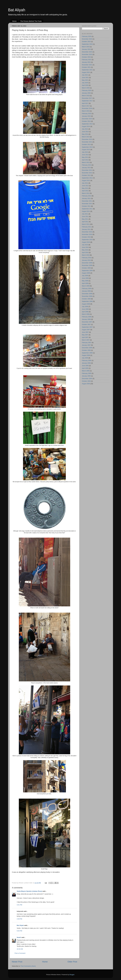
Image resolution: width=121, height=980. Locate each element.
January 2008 (86, 319)
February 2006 (87, 360)
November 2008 (87, 296)
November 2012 (87, 173)
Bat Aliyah (17, 10)
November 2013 (87, 142)
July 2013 (85, 152)
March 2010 (86, 255)
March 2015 (86, 111)
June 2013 (85, 155)
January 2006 (86, 363)
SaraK (19, 937)
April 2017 (85, 103)
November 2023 (87, 54)
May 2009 (85, 281)
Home (14, 21)
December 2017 (87, 98)
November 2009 (87, 265)
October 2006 (86, 350)
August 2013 (86, 150)
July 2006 (85, 358)
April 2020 (85, 85)
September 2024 (87, 44)
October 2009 (86, 268)
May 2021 (85, 80)
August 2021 (86, 72)
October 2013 (86, 144)
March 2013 (86, 162)
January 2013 (86, 168)
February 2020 (87, 90)
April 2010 (85, 252)
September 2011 (87, 209)
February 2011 (87, 227)
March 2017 (86, 106)
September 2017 (87, 101)
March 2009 (86, 286)
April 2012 (85, 191)
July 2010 (85, 245)
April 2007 (85, 337)
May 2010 (85, 250)
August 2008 (86, 304)
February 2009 (87, 288)
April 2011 (85, 222)
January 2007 (86, 345)
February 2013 (87, 165)
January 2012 (86, 198)
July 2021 (85, 75)
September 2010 (87, 240)
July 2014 (85, 129)
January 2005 (86, 376)
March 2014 (86, 137)
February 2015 (87, 114)
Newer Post (17, 962)
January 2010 (86, 260)
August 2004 (86, 384)
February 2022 (87, 60)
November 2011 (87, 204)
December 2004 (87, 379)
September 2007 (87, 327)
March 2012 (86, 193)
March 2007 (86, 340)
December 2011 (87, 201)
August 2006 (86, 355)
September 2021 (87, 70)
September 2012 (87, 178)
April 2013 (85, 160)
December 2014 (87, 119)
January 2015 (86, 116)
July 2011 (85, 214)
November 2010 (87, 234)
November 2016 (87, 108)
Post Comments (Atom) (28, 966)
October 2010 (86, 237)
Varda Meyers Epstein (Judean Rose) (29, 891)
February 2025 (87, 36)
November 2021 (87, 65)
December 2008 (87, 294)
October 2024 (86, 42)
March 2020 (86, 88)
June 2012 (85, 186)
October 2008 (86, 299)
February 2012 (87, 196)
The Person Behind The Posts (31, 21)
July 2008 (85, 307)
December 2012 (87, 170)
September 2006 (87, 353)
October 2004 (86, 381)
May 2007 (85, 335)
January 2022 (86, 62)
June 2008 (85, 309)
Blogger (72, 975)
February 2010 (87, 258)
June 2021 (85, 78)
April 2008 (85, 312)
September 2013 (87, 147)
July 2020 (85, 83)
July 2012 (85, 183)
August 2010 (86, 242)
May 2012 (85, 188)
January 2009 (86, 291)
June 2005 (85, 366)
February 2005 (87, 373)
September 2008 (87, 301)
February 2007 (87, 343)
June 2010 (85, 247)
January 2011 (86, 229)
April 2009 (85, 283)
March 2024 (86, 47)
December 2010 (87, 232)
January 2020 (86, 93)
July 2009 (85, 276)
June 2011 (85, 216)
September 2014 (87, 124)
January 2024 (86, 49)
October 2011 (86, 206)
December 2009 (87, 263)
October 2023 (86, 57)
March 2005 (86, 371)
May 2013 (85, 157)
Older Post (72, 962)
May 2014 (85, 134)
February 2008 (87, 317)
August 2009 (86, 273)
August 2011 (86, 211)
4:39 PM (19, 919)
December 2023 (87, 52)
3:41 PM (19, 905)
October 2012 (86, 175)
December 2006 (87, 348)
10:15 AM (20, 949)
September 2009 (87, 271)
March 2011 (86, 224)
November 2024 (87, 39)
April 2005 (85, 368)
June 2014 (85, 132)
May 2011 (85, 219)
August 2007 (86, 330)
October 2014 (86, 121)
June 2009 (85, 278)
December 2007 (87, 322)
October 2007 (86, 324)
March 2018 (86, 96)
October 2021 (86, 67)
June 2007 (85, 332)
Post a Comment (20, 953)
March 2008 (86, 314)
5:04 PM (19, 931)
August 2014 (86, 126)
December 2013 (87, 139)
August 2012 (86, 180)
